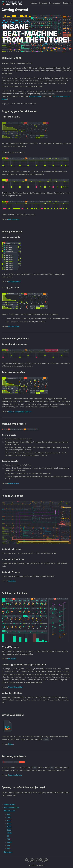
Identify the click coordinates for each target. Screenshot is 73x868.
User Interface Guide (12, 808)
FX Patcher (12, 659)
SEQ (9, 817)
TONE (9, 833)
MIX (9, 845)
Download (43, 3)
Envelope (28, 411)
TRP (9, 839)
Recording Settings (15, 775)
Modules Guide (14, 326)
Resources (67, 3)
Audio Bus (12, 581)
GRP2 (9, 824)
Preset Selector (14, 483)
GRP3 (9, 827)
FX (8, 836)
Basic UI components (16, 411)
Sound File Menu (14, 282)
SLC (9, 814)
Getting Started (10, 804)
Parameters (8, 852)
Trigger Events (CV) (15, 687)
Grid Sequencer (14, 219)
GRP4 (9, 830)
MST (9, 848)
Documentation (55, 3)
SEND (9, 842)
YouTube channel (35, 96)
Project (11, 744)
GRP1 (9, 820)
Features (34, 3)
